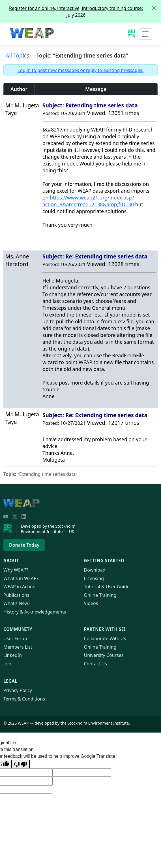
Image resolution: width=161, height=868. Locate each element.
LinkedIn (13, 655)
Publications (16, 595)
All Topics (17, 55)
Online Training (100, 595)
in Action (19, 587)
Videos (91, 603)
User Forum (16, 638)
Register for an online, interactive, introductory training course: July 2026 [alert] (85, 9)
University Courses (104, 655)
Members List (18, 647)
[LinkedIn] (24, 517)
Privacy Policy (18, 690)
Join (7, 664)
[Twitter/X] (15, 517)
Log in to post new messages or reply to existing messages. (80, 70)
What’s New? (17, 603)
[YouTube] (6, 517)
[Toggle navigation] (145, 34)
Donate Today (24, 545)
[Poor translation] (21, 764)
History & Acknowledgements (35, 612)
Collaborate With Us (105, 638)
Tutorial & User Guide (107, 587)
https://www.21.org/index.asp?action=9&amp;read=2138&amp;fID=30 (88, 201)
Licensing (94, 578)
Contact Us (95, 664)
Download (95, 570)
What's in (21, 578)
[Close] (154, 8)
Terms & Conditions (24, 699)
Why (16, 570)
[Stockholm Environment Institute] (10, 529)
